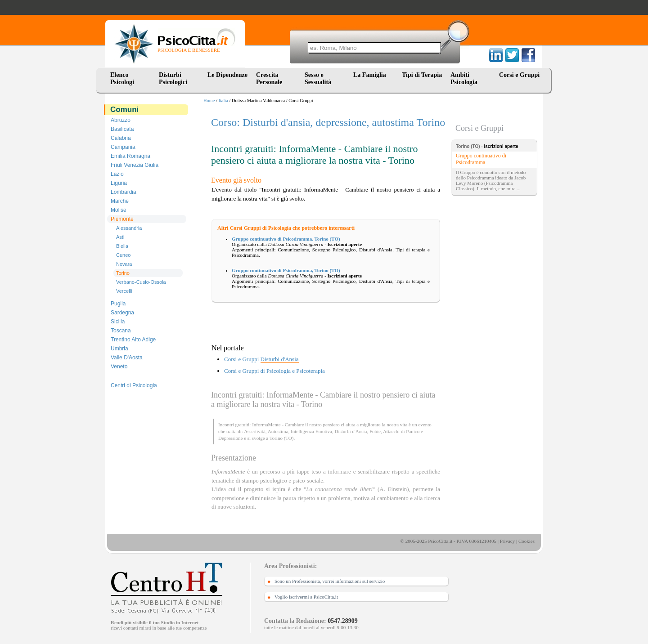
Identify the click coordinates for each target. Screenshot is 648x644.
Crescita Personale (269, 78)
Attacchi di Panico (401, 431)
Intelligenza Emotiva (311, 431)
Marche (120, 201)
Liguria (119, 183)
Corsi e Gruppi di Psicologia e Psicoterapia (274, 371)
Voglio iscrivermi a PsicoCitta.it (306, 597)
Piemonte (122, 219)
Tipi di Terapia (422, 75)
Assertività (255, 431)
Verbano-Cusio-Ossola (141, 282)
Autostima (278, 431)
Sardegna (122, 313)
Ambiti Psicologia (464, 78)
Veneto (119, 367)
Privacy (508, 541)
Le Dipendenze (227, 75)
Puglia (118, 304)
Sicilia (118, 322)
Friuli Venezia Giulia (135, 165)
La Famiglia (371, 75)
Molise (119, 210)
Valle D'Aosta (127, 358)
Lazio (117, 174)
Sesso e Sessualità (318, 78)
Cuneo (123, 255)
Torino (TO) (282, 438)
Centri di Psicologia (134, 385)
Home (209, 101)
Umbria (119, 349)
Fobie (375, 431)
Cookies (526, 541)
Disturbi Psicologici (173, 78)
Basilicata (122, 129)
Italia (223, 101)
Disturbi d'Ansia (351, 431)
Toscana (121, 331)
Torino (123, 273)
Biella (122, 246)
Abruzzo (121, 120)
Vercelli (124, 291)
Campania (123, 147)
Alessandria (129, 228)
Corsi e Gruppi (519, 75)
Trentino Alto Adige (133, 340)
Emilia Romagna (130, 156)
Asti (120, 237)
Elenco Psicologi (122, 78)
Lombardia (124, 192)
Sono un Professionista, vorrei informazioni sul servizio (330, 581)
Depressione (230, 438)
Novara (124, 264)
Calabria (121, 138)
